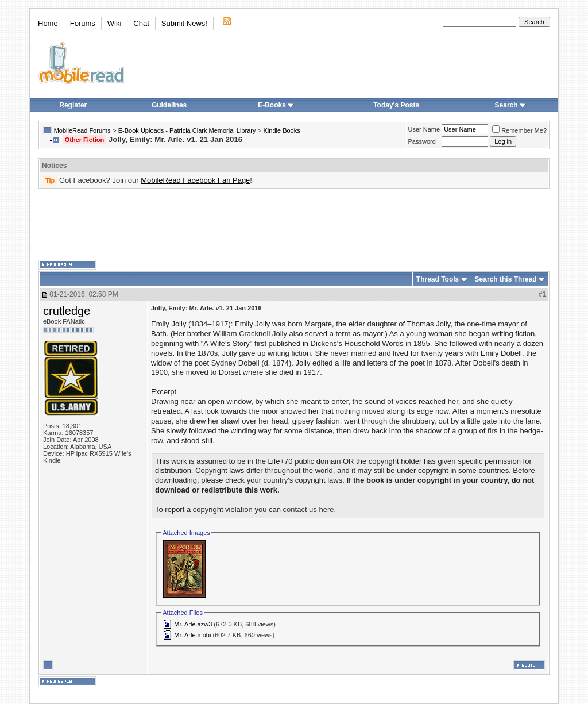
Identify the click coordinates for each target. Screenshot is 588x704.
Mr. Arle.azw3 (193, 624)
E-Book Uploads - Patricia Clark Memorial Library (187, 130)
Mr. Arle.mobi (192, 635)
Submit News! (184, 23)
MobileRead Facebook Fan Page (195, 180)
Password (422, 141)
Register (73, 105)
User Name (424, 129)
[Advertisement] (294, 225)
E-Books (276, 105)
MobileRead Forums (82, 130)
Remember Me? (519, 130)
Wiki (115, 23)
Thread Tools (438, 279)
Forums (83, 23)
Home (48, 23)
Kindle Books (282, 130)
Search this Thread (506, 279)
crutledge (67, 311)
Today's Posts (396, 105)
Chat (141, 23)
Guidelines (169, 105)
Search (510, 105)
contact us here (309, 509)
